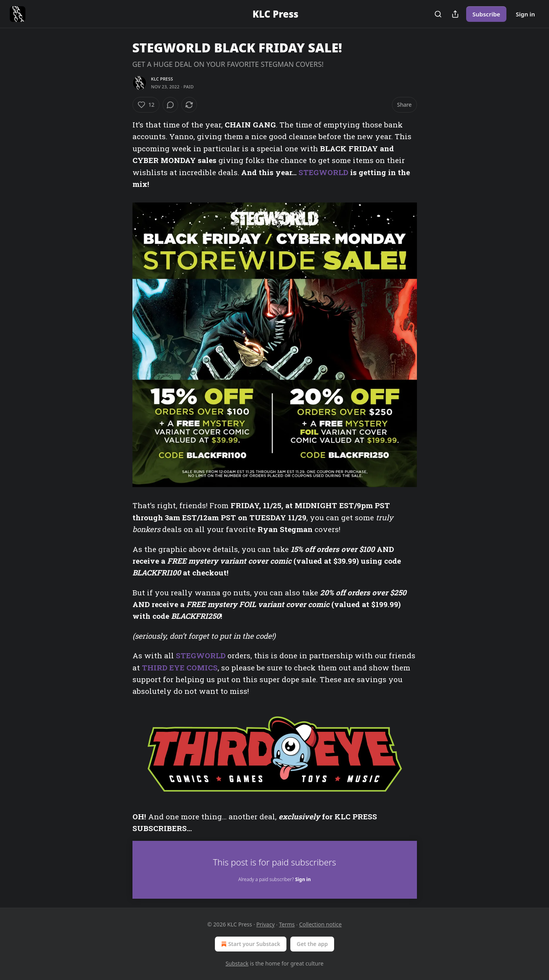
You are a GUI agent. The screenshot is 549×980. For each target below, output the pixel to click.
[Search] (438, 14)
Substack (237, 963)
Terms (287, 924)
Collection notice (320, 924)
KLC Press (162, 79)
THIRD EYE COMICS (180, 667)
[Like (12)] (146, 105)
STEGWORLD (323, 172)
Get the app (312, 944)
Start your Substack (250, 944)
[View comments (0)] (170, 105)
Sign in (525, 14)
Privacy (266, 924)
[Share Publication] (455, 14)
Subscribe (486, 14)
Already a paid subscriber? (274, 879)
